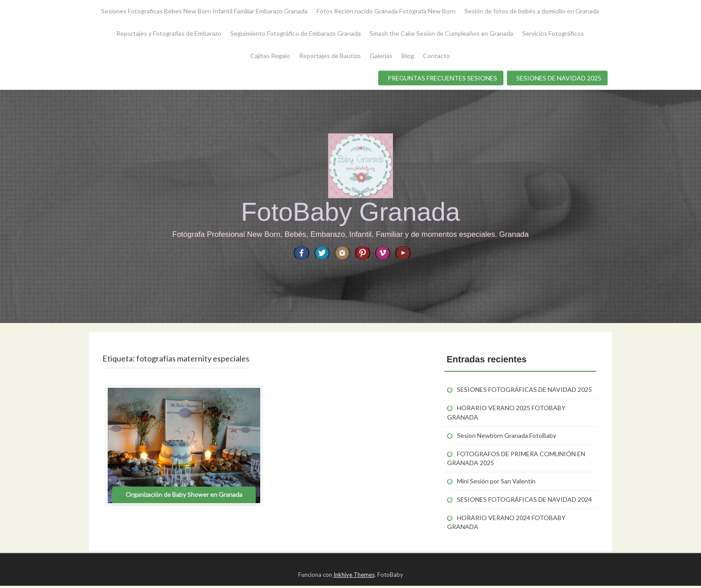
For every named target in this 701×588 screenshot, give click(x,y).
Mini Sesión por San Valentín (496, 483)
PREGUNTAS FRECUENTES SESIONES (442, 78)
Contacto (436, 56)
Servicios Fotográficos (553, 33)
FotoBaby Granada (350, 212)
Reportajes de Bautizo (330, 56)
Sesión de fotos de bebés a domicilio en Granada (532, 11)
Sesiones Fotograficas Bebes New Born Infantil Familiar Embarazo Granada (204, 11)
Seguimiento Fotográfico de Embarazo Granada (296, 33)
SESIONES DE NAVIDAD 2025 (559, 78)
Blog (408, 56)
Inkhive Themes (354, 577)
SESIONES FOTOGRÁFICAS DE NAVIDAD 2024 (524, 502)
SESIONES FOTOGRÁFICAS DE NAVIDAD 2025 (524, 392)
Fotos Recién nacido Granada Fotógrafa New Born (386, 11)
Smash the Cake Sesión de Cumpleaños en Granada (441, 33)
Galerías (381, 56)
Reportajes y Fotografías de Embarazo (169, 33)
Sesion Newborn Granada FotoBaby (507, 438)
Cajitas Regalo (270, 56)
